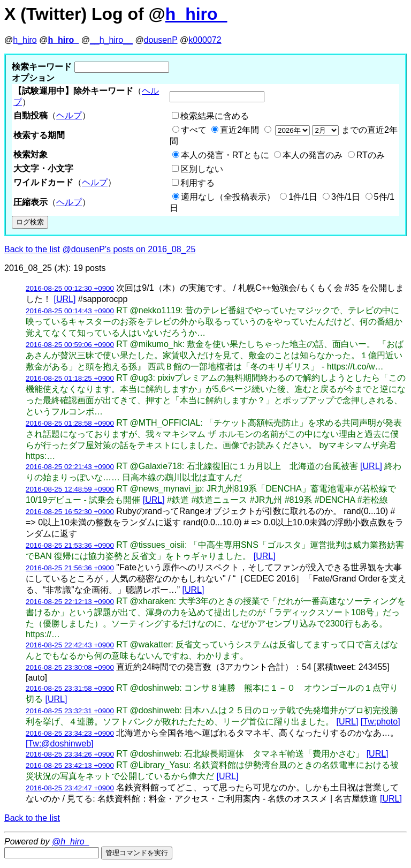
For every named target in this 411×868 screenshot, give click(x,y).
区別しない (202, 169)
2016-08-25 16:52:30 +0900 (70, 512)
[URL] (64, 299)
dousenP (161, 40)
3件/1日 (346, 197)
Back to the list (32, 249)
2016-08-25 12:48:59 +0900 (70, 489)
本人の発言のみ (313, 155)
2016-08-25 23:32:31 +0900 (70, 711)
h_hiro (25, 40)
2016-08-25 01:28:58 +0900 (70, 423)
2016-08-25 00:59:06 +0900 (70, 345)
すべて (194, 130)
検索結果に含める (215, 116)
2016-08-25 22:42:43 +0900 (70, 645)
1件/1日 (303, 197)
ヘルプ (69, 115)
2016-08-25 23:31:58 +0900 (70, 688)
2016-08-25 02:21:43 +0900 (70, 467)
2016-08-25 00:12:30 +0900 (70, 288)
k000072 (205, 40)
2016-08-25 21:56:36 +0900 (70, 568)
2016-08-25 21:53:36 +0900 (70, 545)
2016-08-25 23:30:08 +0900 (70, 667)
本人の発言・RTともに (225, 155)
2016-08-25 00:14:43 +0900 (70, 311)
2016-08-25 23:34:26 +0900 (70, 754)
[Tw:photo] (380, 722)
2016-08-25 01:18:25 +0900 (70, 378)
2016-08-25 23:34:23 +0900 (70, 733)
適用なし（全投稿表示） (228, 197)
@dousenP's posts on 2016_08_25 (129, 249)
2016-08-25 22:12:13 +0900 (70, 602)
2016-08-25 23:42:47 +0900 (70, 788)
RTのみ (371, 155)
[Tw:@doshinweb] (60, 744)
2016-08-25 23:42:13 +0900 (70, 765)
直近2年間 (239, 130)
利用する (197, 183)
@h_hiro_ (71, 841)
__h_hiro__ (111, 40)
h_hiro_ (196, 14)
